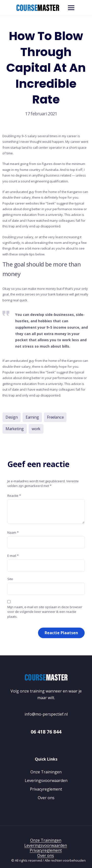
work (36, 429)
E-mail (13, 556)
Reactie (14, 496)
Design (12, 417)
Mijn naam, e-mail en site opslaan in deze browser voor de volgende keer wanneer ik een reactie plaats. (45, 612)
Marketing (15, 429)
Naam (13, 532)
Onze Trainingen (46, 772)
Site (10, 579)
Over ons (46, 798)
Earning (32, 417)
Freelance (55, 417)
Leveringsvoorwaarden (46, 780)
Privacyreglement (46, 789)
